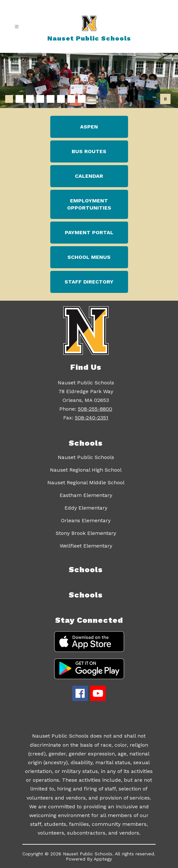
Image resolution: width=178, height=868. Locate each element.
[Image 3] (30, 99)
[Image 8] (82, 99)
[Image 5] (51, 99)
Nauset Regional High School (86, 470)
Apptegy (103, 859)
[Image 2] (19, 99)
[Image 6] (61, 99)
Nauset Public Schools (86, 457)
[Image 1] (9, 99)
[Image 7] (71, 99)
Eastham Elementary (86, 495)
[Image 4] (40, 99)
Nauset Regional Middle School (86, 482)
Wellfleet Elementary (86, 546)
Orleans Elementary (86, 520)
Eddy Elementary (86, 508)
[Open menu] (17, 27)
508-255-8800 (95, 409)
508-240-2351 (92, 418)
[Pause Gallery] (165, 99)
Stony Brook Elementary (86, 533)
